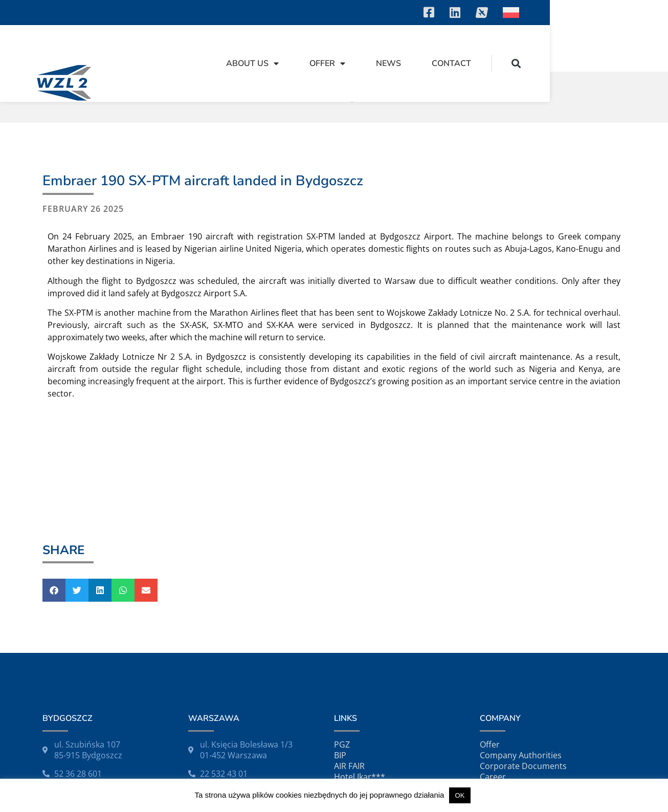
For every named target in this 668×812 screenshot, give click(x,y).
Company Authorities (521, 752)
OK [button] (460, 795)
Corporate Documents (523, 763)
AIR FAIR (349, 763)
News (507, 48)
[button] (634, 48)
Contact (570, 48)
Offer (446, 48)
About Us (371, 48)
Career (493, 774)
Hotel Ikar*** (360, 774)
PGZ (342, 741)
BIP (340, 752)
